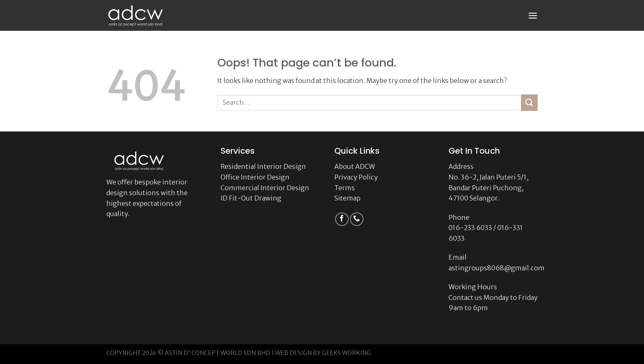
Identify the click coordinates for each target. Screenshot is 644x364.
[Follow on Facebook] (342, 219)
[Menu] (533, 15)
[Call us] (357, 219)
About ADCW (355, 166)
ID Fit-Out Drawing (251, 198)
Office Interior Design (255, 177)
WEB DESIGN (293, 353)
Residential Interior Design (263, 166)
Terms (345, 188)
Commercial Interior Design (265, 188)
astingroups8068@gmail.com (497, 268)
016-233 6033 (470, 228)
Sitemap (347, 198)
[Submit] (529, 103)
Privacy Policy (356, 177)
